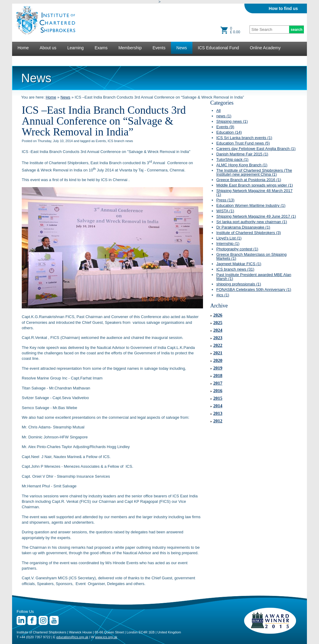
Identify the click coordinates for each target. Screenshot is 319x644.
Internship (228, 244)
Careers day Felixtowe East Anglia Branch (256, 149)
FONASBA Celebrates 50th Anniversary (254, 289)
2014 (218, 406)
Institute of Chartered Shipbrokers (249, 233)
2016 (218, 391)
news (224, 116)
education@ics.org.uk (72, 637)
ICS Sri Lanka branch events (244, 138)
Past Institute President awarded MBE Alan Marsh (254, 277)
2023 (218, 338)
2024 (218, 330)
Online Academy (265, 48)
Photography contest (237, 249)
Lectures (26, 60)
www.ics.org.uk (106, 637)
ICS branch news (235, 269)
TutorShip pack (232, 159)
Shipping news (232, 121)
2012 (218, 421)
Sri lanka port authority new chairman (252, 222)
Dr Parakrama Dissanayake (243, 227)
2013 (218, 413)
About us (48, 48)
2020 (218, 360)
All (218, 111)
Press (225, 200)
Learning (76, 48)
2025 (218, 323)
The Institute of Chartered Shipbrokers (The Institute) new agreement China (254, 172)
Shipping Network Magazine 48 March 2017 (254, 193)
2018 (218, 376)
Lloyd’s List (229, 238)
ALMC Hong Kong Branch (242, 165)
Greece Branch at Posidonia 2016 (249, 180)
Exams (101, 48)
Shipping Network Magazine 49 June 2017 (256, 216)
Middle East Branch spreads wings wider (255, 185)
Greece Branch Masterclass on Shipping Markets (251, 256)
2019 (218, 368)
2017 (218, 383)
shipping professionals (239, 284)
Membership (130, 48)
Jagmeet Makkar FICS (239, 264)
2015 (218, 398)
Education (229, 132)
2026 (218, 315)
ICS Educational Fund (218, 48)
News (182, 48)
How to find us (283, 8)
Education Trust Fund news (243, 143)
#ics (223, 295)
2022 (218, 345)
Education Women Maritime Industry (251, 205)
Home (23, 48)
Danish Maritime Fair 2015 (242, 154)
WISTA (225, 211)
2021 (218, 353)
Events (159, 48)
